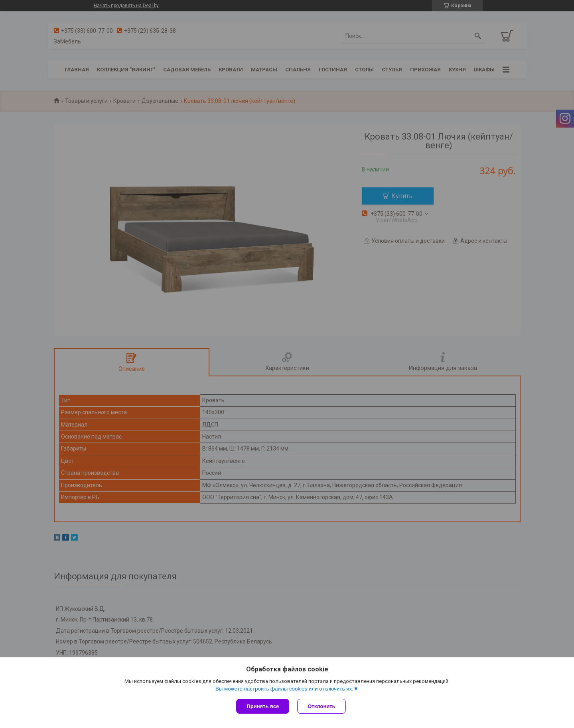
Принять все (263, 706)
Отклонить (321, 706)
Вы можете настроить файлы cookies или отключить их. (284, 689)
